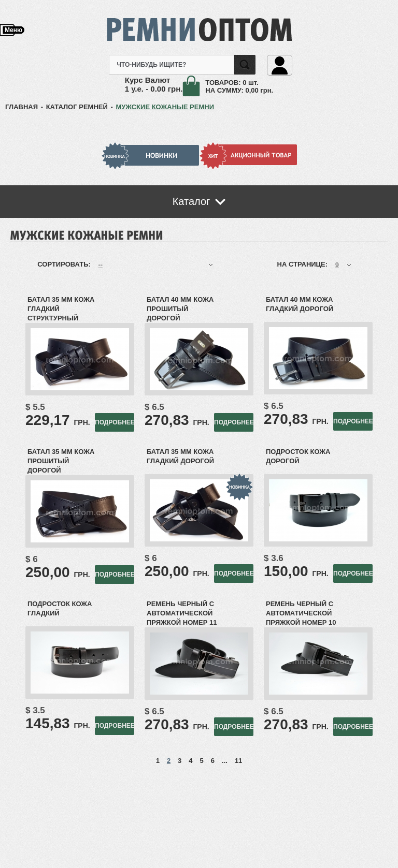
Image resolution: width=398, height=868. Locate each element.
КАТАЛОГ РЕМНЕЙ (77, 107)
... (225, 761)
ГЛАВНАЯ (22, 107)
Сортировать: (65, 264)
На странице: (303, 264)
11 (238, 761)
